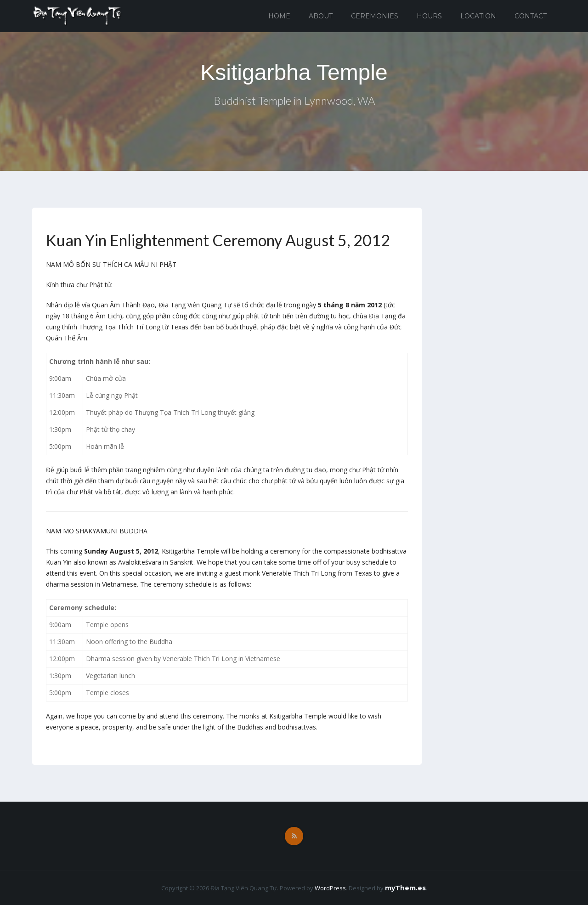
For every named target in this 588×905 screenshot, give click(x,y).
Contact (531, 16)
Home (279, 16)
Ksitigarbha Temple (294, 72)
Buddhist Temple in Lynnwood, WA (294, 100)
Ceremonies (375, 16)
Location (478, 16)
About (321, 16)
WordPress (330, 888)
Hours (429, 16)
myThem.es (405, 888)
